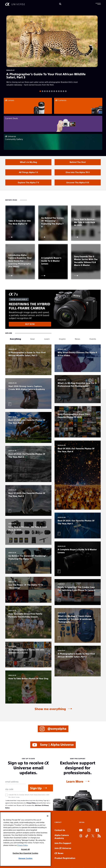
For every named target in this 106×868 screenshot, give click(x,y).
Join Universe (63, 848)
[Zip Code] (15, 789)
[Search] (60, 4)
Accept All (25, 849)
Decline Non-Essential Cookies (25, 853)
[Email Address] (15, 782)
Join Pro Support (63, 843)
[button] (98, 4)
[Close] (48, 816)
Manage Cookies (25, 858)
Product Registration (65, 858)
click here (38, 805)
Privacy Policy (31, 803)
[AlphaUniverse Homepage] (15, 4)
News (59, 853)
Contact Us (60, 830)
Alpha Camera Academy (62, 837)
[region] (25, 839)
